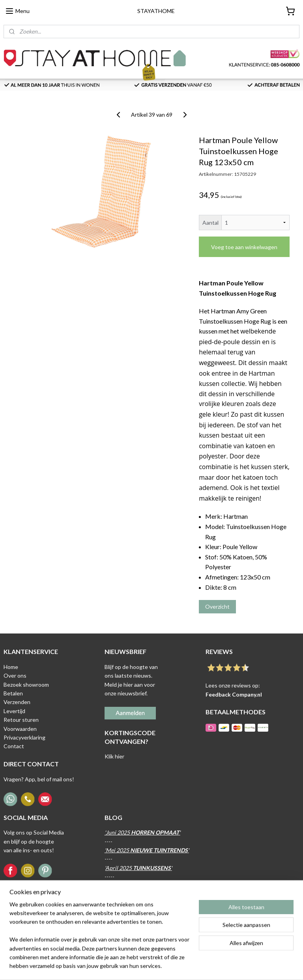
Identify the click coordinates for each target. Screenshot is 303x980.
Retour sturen (21, 720)
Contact (14, 746)
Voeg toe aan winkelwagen (244, 247)
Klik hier (114, 756)
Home (11, 667)
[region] (99, 940)
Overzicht (217, 606)
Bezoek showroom (26, 685)
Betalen (13, 693)
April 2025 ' (139, 868)
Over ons (15, 675)
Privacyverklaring (24, 737)
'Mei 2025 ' (147, 850)
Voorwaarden (20, 729)
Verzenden (17, 702)
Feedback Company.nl (234, 694)
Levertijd (14, 711)
